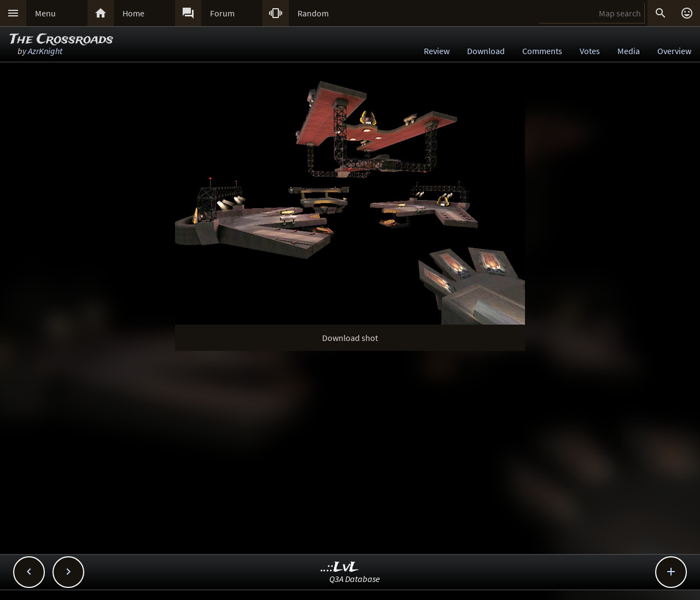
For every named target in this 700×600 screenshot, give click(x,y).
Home (133, 13)
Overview (674, 51)
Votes (590, 51)
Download (486, 51)
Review (437, 51)
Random (313, 13)
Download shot (350, 338)
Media (629, 51)
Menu (45, 13)
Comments (542, 51)
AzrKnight (45, 51)
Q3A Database (355, 579)
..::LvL (340, 567)
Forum (222, 13)
